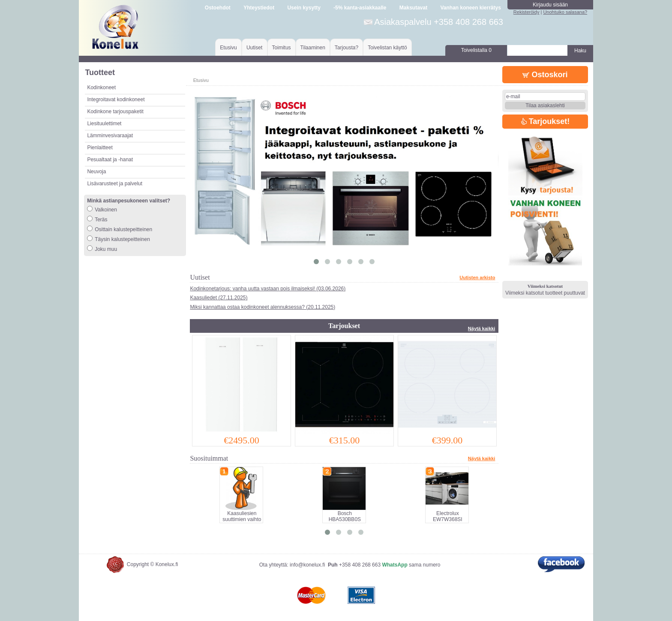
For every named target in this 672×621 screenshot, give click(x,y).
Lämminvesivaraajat (110, 136)
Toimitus (282, 48)
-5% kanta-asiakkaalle (360, 8)
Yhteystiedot (259, 8)
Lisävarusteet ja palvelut (115, 184)
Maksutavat (413, 8)
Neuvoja (96, 172)
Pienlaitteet (100, 148)
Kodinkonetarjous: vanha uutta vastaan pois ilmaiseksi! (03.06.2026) (268, 289)
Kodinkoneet (101, 87)
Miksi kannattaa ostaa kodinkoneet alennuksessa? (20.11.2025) (262, 307)
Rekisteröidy (526, 12)
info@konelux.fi (307, 565)
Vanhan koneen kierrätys (470, 8)
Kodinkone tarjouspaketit (115, 112)
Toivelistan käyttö (387, 48)
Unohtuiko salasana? (565, 12)
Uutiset (254, 48)
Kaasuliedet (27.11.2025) (219, 298)
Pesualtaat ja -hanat (110, 160)
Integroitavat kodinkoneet (116, 99)
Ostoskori (545, 75)
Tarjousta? (346, 48)
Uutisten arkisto (477, 277)
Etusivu (228, 48)
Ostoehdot (218, 8)
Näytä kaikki (482, 329)
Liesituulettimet (104, 124)
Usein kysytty (304, 8)
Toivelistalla (476, 50)
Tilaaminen (313, 48)
